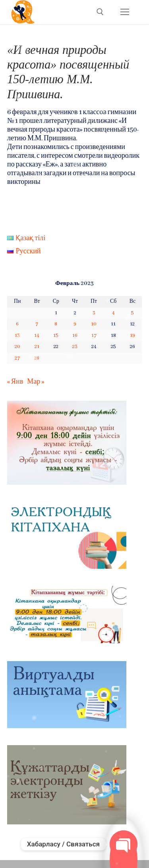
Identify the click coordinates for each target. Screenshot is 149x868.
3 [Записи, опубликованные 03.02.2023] (94, 313)
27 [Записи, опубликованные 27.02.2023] (17, 358)
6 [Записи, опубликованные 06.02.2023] (17, 324)
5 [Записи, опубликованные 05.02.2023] (133, 313)
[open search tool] (100, 12)
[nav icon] (125, 12)
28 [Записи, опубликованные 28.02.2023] (37, 358)
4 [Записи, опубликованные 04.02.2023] (113, 313)
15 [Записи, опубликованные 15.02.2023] (56, 336)
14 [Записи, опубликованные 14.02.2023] (37, 336)
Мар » (36, 382)
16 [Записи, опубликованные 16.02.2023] (75, 336)
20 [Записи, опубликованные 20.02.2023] (17, 347)
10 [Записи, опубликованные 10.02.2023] (94, 324)
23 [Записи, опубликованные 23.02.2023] (75, 347)
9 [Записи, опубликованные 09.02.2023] (75, 324)
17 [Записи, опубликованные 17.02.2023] (94, 336)
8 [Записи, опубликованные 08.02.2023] (56, 324)
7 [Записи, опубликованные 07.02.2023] (37, 324)
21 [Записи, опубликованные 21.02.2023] (37, 347)
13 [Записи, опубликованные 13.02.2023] (17, 336)
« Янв (15, 382)
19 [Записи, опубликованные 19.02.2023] (133, 336)
